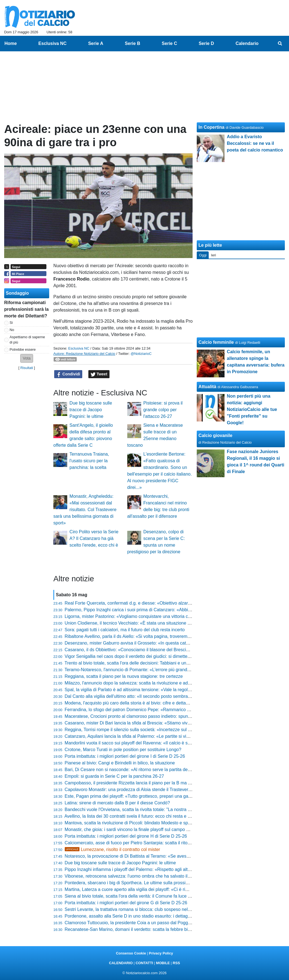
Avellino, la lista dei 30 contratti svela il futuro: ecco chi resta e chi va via (135, 816)
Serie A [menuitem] (96, 43)
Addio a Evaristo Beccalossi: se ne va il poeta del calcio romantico (255, 143)
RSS (176, 963)
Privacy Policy (161, 953)
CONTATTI (144, 963)
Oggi (203, 255)
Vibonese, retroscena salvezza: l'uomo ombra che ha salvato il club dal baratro (142, 876)
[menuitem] (280, 44)
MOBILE (163, 963)
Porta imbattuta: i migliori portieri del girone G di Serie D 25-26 (126, 903)
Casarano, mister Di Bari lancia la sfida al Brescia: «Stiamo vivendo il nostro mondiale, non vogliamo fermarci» (174, 723)
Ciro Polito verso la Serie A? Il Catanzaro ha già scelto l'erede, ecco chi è (94, 538)
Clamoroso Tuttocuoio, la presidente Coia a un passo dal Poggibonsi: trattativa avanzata (152, 923)
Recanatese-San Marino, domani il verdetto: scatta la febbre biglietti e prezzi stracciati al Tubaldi (159, 929)
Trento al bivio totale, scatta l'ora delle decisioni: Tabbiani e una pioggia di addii (142, 663)
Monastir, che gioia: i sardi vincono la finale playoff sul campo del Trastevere (140, 829)
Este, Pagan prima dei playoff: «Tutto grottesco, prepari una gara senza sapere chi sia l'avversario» (162, 796)
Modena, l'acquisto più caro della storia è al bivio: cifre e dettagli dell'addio (138, 703)
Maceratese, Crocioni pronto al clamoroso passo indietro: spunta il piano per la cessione (151, 716)
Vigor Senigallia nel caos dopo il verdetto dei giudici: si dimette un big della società (146, 656)
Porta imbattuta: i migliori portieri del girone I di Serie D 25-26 (125, 756)
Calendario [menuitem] (247, 43)
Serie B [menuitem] (132, 43)
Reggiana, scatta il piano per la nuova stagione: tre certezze (124, 676)
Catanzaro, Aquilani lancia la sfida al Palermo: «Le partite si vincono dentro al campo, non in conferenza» (168, 736)
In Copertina (211, 127)
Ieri (213, 255)
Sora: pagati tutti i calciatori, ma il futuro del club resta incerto (125, 630)
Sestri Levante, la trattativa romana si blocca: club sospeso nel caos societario (142, 909)
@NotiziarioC (141, 354)
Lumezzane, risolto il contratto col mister (113, 849)
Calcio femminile (216, 342)
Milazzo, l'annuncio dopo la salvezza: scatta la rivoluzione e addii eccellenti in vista (146, 683)
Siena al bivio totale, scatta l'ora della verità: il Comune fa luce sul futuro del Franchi (147, 896)
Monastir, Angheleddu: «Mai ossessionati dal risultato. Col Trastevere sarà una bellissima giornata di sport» (85, 510)
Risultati (27, 368)
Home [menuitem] (11, 43)
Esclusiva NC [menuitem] (52, 43)
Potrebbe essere (23, 349)
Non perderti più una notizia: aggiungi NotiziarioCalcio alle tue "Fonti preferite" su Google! (252, 409)
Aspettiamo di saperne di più (27, 340)
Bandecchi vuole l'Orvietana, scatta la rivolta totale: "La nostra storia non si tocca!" (146, 809)
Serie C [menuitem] (169, 43)
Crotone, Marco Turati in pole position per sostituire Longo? (123, 750)
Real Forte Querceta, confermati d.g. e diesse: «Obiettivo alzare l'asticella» (138, 603)
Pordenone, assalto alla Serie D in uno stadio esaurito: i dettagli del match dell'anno (147, 916)
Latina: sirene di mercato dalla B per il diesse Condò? (117, 803)
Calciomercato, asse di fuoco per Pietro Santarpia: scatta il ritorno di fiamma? (141, 843)
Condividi (68, 374)
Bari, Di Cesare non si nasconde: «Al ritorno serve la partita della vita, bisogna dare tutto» (153, 770)
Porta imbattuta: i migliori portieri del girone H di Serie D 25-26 (126, 836)
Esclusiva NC (79, 348)
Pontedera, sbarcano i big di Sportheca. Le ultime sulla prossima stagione (137, 883)
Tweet (99, 374)
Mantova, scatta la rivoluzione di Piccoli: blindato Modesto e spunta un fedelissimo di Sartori (155, 823)
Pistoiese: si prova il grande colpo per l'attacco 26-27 (163, 410)
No (12, 330)
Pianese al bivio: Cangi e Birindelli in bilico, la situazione (120, 763)
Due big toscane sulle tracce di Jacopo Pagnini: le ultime (91, 410)
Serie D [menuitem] (206, 43)
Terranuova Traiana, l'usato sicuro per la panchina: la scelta (89, 461)
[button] (27, 358)
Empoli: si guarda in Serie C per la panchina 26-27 (114, 776)
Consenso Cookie (131, 953)
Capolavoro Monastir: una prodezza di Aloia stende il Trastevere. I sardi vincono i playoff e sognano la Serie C (173, 790)
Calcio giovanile (215, 435)
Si (11, 323)
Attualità (207, 387)
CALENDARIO (121, 963)
